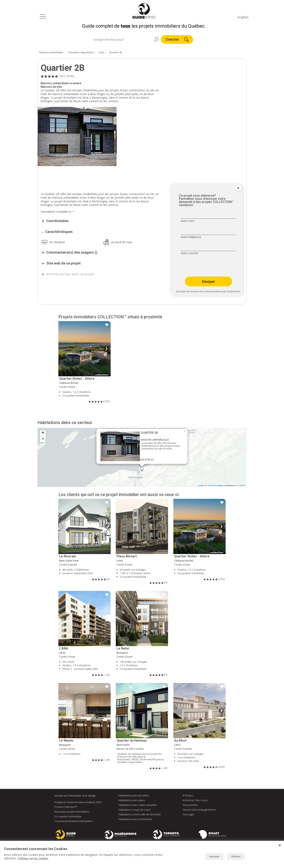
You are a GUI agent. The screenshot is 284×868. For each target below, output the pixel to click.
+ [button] (43, 434)
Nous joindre (190, 805)
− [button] (43, 440)
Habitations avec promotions (135, 820)
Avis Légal (188, 815)
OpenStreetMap (216, 486)
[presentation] (206, 267)
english (243, 17)
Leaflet (201, 486)
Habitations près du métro (134, 796)
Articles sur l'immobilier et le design (75, 796)
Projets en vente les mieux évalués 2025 (78, 803)
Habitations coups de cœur (135, 810)
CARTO (242, 486)
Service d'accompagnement (199, 810)
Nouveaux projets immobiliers (72, 812)
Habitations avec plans (132, 801)
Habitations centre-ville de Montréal (140, 815)
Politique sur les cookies (33, 858)
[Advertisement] (101, 178)
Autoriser (214, 856)
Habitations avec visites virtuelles (138, 805)
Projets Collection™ (66, 807)
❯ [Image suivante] (106, 349)
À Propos (188, 796)
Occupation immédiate (68, 817)
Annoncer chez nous (195, 801)
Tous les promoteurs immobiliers (74, 822)
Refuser (236, 856)
